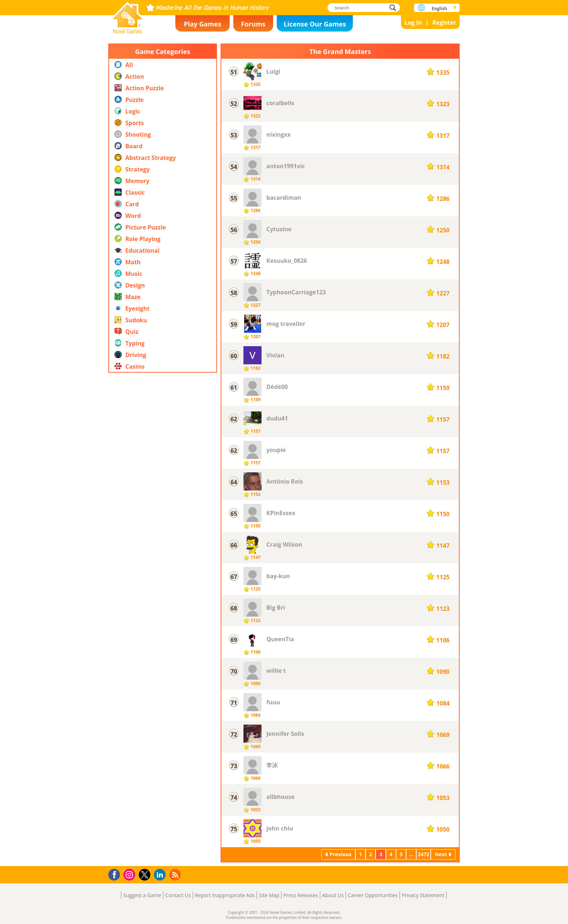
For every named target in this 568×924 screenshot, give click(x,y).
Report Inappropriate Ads (225, 895)
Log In (413, 22)
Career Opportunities (373, 895)
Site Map (269, 895)
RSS (176, 875)
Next (441, 854)
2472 (423, 854)
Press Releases (301, 895)
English (440, 9)
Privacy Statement (423, 895)
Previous (341, 854)
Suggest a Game (142, 895)
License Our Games (315, 24)
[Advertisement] (163, 533)
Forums (253, 24)
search (395, 7)
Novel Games (128, 15)
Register (444, 22)
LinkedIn (161, 875)
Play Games (202, 24)
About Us (333, 895)
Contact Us (178, 895)
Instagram (130, 874)
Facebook (116, 874)
